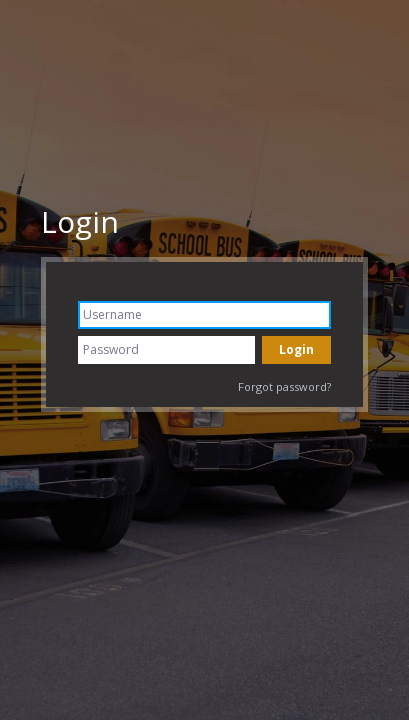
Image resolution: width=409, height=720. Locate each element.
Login (80, 221)
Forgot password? (284, 386)
